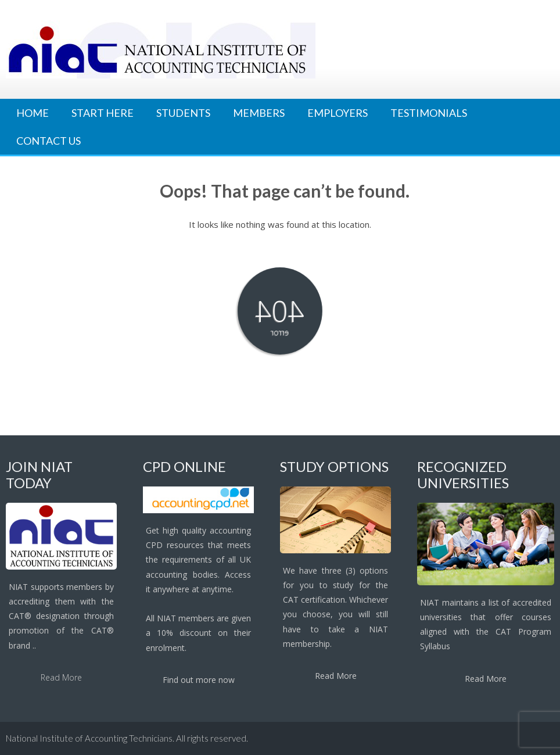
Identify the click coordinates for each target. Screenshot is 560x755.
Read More (61, 677)
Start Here (103, 113)
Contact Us (49, 141)
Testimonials (429, 113)
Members (259, 113)
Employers (338, 113)
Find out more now (199, 680)
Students (183, 113)
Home (33, 113)
